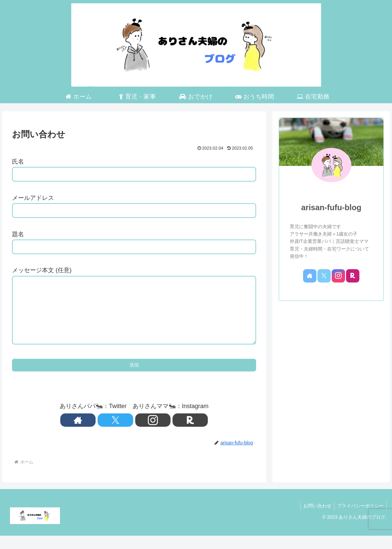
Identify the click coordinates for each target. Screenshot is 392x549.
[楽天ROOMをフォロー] (157, 433)
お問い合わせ (315, 519)
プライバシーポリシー (360, 519)
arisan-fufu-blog (331, 207)
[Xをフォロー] (127, 433)
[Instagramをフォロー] (142, 433)
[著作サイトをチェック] (111, 433)
